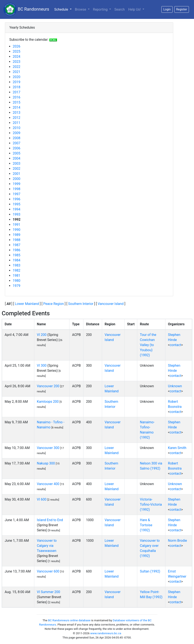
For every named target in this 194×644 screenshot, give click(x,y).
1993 (17, 214)
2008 (17, 138)
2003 (17, 163)
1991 (17, 225)
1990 (17, 230)
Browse (81, 9)
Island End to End (50, 520)
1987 (17, 245)
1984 (17, 260)
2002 (17, 169)
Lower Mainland (27, 304)
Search (120, 9)
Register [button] (182, 9)
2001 (17, 174)
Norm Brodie (177, 541)
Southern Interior (81, 304)
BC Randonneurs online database (69, 620)
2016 (17, 97)
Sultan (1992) (150, 571)
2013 (17, 113)
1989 (17, 235)
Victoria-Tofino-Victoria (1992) (151, 504)
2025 (17, 51)
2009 (17, 133)
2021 (17, 72)
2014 (17, 107)
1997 (17, 194)
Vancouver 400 (48, 484)
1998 (17, 189)
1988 (17, 240)
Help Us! (135, 9)
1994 (17, 209)
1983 (17, 265)
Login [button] (167, 9)
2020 (17, 77)
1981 (17, 276)
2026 (17, 46)
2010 (17, 128)
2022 (17, 67)
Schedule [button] (64, 9)
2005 (17, 153)
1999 (17, 184)
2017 (17, 92)
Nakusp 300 (46, 463)
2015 (17, 102)
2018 (17, 87)
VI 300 (42, 365)
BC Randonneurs (26, 9)
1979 (17, 286)
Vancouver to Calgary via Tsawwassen (47, 546)
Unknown (175, 386)
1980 (17, 281)
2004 (17, 158)
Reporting (101, 9)
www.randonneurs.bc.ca (106, 633)
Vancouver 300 (48, 448)
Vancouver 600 (48, 571)
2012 (17, 118)
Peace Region (53, 304)
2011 (17, 123)
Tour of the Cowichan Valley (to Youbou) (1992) (148, 345)
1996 (17, 199)
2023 (17, 62)
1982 (17, 270)
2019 (17, 82)
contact (175, 345)
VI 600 (42, 499)
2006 (17, 148)
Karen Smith (177, 448)
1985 (17, 255)
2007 (17, 143)
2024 (17, 57)
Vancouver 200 (48, 386)
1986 (17, 250)
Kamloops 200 (48, 402)
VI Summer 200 (48, 592)
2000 (17, 179)
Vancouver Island (111, 304)
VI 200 (42, 335)
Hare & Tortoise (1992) (146, 525)
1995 (17, 204)
